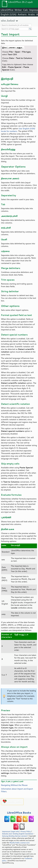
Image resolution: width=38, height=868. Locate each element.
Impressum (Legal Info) (11, 831)
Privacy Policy (26, 831)
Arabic (32, 14)
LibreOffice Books (19, 813)
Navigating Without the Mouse (14, 785)
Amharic (22, 14)
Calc (26, 10)
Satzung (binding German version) (15, 836)
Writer (18, 10)
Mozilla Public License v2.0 (19, 843)
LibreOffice (7, 10)
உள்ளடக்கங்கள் (8, 21)
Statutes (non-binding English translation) (18, 834)
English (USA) (9, 14)
